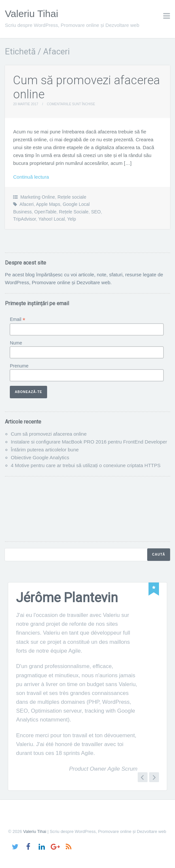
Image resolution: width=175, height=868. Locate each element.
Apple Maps (48, 204)
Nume (16, 343)
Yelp (72, 219)
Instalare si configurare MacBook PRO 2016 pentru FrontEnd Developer (89, 442)
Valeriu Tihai (32, 14)
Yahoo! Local (52, 219)
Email (17, 319)
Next (154, 777)
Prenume (19, 366)
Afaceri (26, 204)
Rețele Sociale (74, 212)
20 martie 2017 (26, 104)
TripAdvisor (25, 219)
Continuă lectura (31, 177)
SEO (96, 212)
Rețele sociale (72, 197)
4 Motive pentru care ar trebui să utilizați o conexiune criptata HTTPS (86, 465)
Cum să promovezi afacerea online (49, 434)
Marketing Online (38, 197)
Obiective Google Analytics (40, 457)
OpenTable (45, 212)
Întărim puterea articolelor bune (45, 450)
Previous (143, 777)
